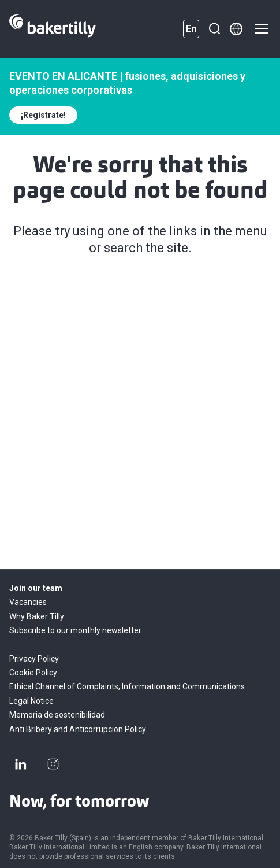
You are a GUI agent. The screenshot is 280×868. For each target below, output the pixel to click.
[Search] (214, 29)
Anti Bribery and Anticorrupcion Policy (78, 729)
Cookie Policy (33, 673)
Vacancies (28, 602)
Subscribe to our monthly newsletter (75, 630)
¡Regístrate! (43, 115)
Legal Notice (31, 701)
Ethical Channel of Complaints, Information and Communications (127, 686)
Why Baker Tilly (37, 616)
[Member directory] (236, 29)
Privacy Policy (34, 659)
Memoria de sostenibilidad (57, 715)
